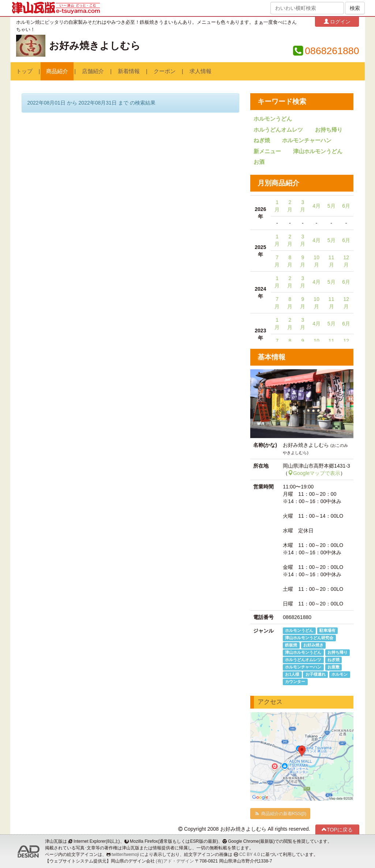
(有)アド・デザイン (175, 861)
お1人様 (292, 674)
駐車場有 (327, 630)
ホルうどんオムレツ (278, 130)
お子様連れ (316, 674)
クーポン (165, 71)
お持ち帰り (329, 130)
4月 (316, 206)
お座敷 (333, 667)
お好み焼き (313, 645)
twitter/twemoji (125, 854)
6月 (346, 206)
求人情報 (200, 71)
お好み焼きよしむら (95, 46)
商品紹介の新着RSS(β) (280, 814)
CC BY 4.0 (250, 854)
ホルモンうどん (273, 119)
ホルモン (340, 674)
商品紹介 (57, 71)
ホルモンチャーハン (307, 140)
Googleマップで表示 (314, 473)
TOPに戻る (337, 829)
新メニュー (267, 151)
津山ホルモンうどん (318, 151)
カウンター (295, 682)
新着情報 (129, 71)
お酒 (259, 162)
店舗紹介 (93, 71)
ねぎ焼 (262, 140)
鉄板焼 (291, 645)
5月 (331, 206)
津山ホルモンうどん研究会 (309, 638)
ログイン (337, 21)
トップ (24, 71)
